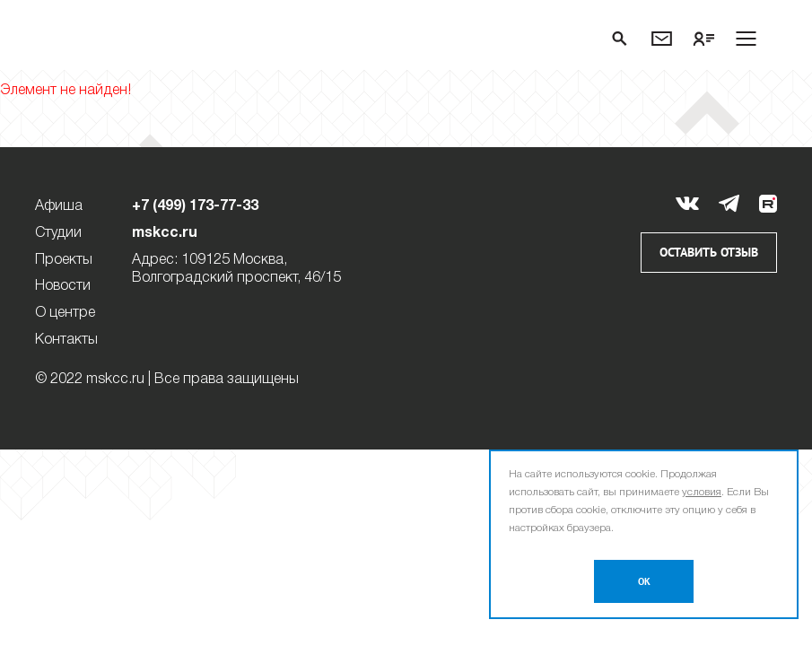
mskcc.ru (165, 233)
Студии (58, 233)
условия (702, 492)
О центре (65, 313)
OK (644, 582)
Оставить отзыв (709, 253)
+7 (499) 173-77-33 (195, 206)
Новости (63, 286)
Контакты (66, 340)
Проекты (64, 260)
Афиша (59, 206)
